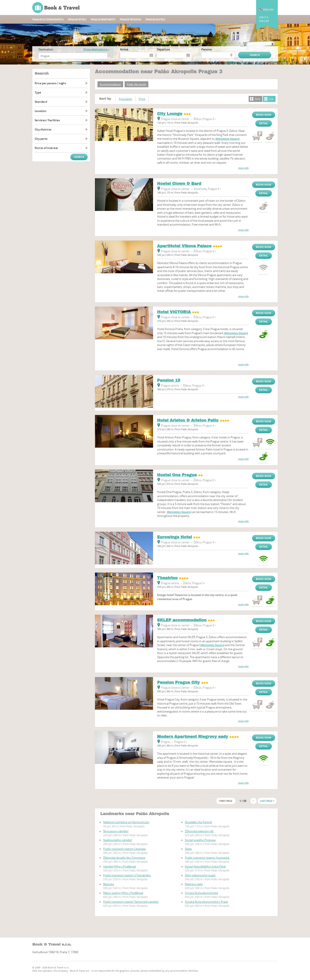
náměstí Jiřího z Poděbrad (119, 866)
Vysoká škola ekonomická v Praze (206, 902)
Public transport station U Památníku (127, 875)
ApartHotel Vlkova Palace (184, 246)
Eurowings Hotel (175, 537)
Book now (264, 115)
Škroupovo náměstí (116, 831)
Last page (267, 801)
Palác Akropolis (136, 84)
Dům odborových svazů (200, 875)
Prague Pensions (130, 19)
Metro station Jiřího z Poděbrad (123, 893)
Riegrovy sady (194, 884)
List (271, 99)
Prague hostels (155, 19)
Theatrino (167, 578)
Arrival (124, 49)
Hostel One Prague (177, 475)
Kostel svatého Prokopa (200, 840)
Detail (264, 123)
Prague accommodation (48, 19)
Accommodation (110, 84)
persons (206, 49)
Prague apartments (103, 19)
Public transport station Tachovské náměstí (131, 902)
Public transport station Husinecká (207, 858)
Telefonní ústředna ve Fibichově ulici (126, 822)
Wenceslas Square (227, 139)
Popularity (126, 99)
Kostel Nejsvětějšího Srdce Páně (205, 866)
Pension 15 (169, 380)
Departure (163, 49)
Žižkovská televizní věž (199, 831)
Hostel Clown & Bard (179, 184)
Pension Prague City (178, 682)
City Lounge (170, 114)
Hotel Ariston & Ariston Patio (188, 420)
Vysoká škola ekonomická (201, 893)
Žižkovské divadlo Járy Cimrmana (124, 858)
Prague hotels (77, 19)
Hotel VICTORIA (174, 312)
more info (243, 168)
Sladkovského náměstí (118, 840)
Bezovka (108, 884)
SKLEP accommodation (182, 620)
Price (142, 99)
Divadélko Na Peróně (198, 822)
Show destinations (96, 49)
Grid (257, 99)
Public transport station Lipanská (124, 849)
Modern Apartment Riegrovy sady (193, 737)
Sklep (188, 849)
